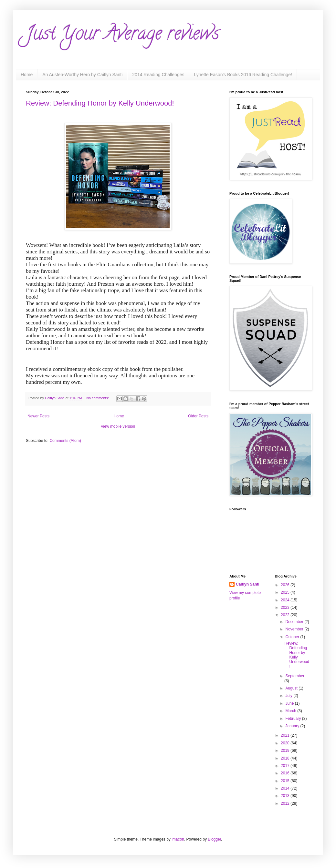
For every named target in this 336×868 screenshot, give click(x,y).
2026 (286, 585)
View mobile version (118, 426)
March (291, 711)
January (293, 726)
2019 (286, 751)
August (292, 688)
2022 (286, 615)
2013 (286, 796)
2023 (286, 608)
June (290, 703)
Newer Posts (38, 416)
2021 (286, 735)
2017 (286, 766)
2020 (286, 743)
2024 (286, 600)
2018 (286, 758)
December (295, 622)
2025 (286, 592)
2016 (286, 773)
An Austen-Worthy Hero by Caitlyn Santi (82, 75)
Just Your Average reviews (123, 35)
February (294, 719)
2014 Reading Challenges (158, 75)
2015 (286, 781)
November (295, 629)
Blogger (214, 839)
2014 (286, 788)
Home (27, 75)
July (289, 696)
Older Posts (198, 416)
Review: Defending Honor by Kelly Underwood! (100, 103)
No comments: (98, 398)
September (295, 676)
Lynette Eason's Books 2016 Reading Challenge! (243, 75)
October (293, 637)
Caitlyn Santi (248, 584)
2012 (286, 803)
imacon (178, 839)
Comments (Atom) (65, 441)
